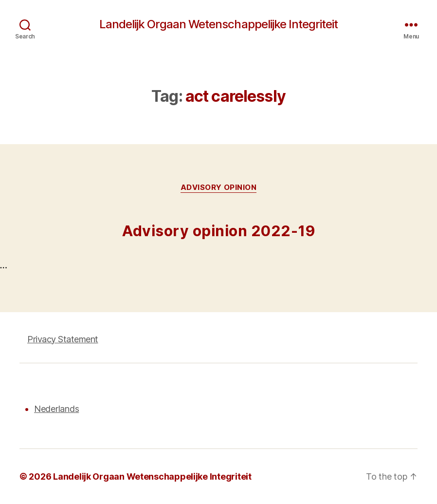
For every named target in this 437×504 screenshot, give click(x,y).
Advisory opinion (219, 187)
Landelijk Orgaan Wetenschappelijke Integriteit (218, 24)
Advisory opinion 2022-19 (218, 231)
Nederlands (56, 409)
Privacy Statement (63, 339)
